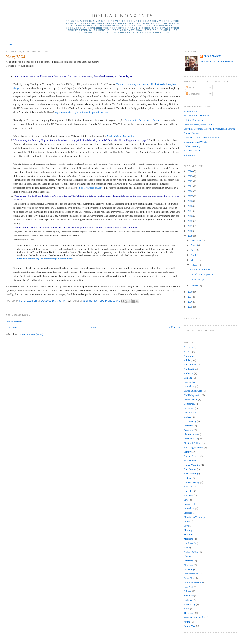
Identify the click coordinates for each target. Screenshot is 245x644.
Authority (189, 373)
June (193, 250)
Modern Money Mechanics (120, 136)
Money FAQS (197, 279)
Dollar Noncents (192, 133)
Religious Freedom (193, 582)
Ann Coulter (190, 365)
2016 (190, 201)
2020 (190, 191)
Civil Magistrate (192, 395)
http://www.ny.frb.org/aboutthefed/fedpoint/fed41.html (82, 112)
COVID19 (189, 408)
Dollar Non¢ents (122, 16)
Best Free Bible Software (196, 116)
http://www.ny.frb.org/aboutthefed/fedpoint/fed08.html (45, 259)
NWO (187, 548)
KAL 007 (188, 495)
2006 (190, 302)
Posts (190, 87)
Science (188, 591)
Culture (187, 417)
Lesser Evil (189, 504)
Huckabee (189, 491)
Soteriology (190, 604)
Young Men (190, 626)
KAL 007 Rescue (192, 150)
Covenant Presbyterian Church (199, 124)
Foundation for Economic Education (202, 137)
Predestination (191, 574)
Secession (189, 595)
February (195, 265)
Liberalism (189, 508)
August (195, 245)
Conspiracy (189, 404)
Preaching (189, 569)
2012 (190, 221)
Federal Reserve (109, 301)
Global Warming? (193, 146)
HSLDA (188, 486)
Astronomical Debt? (200, 269)
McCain (188, 535)
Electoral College (192, 443)
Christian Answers (193, 391)
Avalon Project (191, 111)
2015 (190, 206)
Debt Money (90, 301)
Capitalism (189, 386)
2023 (190, 176)
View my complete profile (216, 62)
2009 (190, 236)
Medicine (188, 539)
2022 (190, 181)
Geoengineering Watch (195, 142)
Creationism (190, 413)
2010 (190, 231)
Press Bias (189, 578)
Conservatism (191, 399)
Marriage (188, 530)
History (187, 478)
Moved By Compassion (202, 274)
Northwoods (190, 543)
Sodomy (188, 600)
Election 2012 (191, 439)
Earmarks (189, 426)
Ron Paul (188, 587)
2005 (190, 307)
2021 (190, 186)
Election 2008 (191, 434)
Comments (193, 94)
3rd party (188, 347)
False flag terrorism (194, 447)
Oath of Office (191, 552)
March (194, 260)
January (195, 286)
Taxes (187, 608)
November (196, 240)
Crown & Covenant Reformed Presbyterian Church (209, 129)
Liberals (188, 513)
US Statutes (190, 155)
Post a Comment (14, 322)
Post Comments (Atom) (31, 334)
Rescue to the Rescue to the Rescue (142, 120)
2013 (190, 216)
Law (186, 500)
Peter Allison (213, 56)
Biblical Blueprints (193, 120)
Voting (187, 622)
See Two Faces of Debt (91, 188)
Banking (188, 378)
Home (11, 44)
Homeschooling (192, 482)
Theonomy (189, 613)
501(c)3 (188, 351)
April (194, 255)
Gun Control (190, 469)
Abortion (188, 356)
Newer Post (11, 327)
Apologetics (190, 369)
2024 (190, 171)
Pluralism (189, 565)
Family (187, 452)
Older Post (175, 327)
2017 (190, 196)
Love (186, 526)
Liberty (187, 521)
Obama (187, 556)
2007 (190, 297)
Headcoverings (191, 473)
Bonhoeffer (189, 382)
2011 (190, 226)
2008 (190, 292)
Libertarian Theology (194, 517)
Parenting (189, 561)
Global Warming (192, 465)
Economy (189, 430)
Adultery (188, 360)
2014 (190, 211)
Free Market (190, 460)
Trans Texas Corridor (194, 617)
